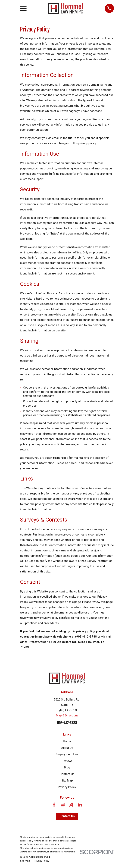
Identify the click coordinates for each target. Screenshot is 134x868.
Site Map (67, 781)
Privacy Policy (67, 787)
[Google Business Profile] (63, 805)
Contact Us (67, 774)
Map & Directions (67, 715)
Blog (67, 767)
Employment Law (67, 754)
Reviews (67, 761)
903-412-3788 (67, 723)
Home (67, 741)
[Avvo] (71, 805)
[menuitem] (25, 861)
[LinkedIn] (80, 805)
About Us (67, 748)
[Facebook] (54, 805)
